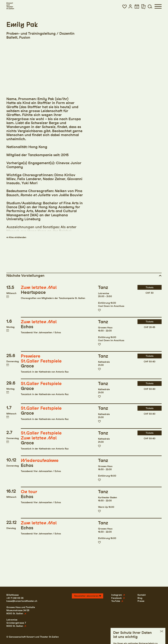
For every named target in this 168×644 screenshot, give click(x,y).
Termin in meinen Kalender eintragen (8, 297)
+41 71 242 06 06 (15, 598)
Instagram (117, 595)
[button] (125, 6)
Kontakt (142, 595)
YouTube (116, 601)
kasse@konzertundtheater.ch (22, 601)
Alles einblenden (17, 237)
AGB (148, 637)
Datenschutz (137, 637)
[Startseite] (10, 6)
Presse (141, 601)
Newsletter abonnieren (86, 596)
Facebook (116, 598)
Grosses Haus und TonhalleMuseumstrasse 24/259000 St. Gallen (21, 610)
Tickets (150, 287)
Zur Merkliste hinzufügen (99, 310)
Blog (140, 598)
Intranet (157, 637)
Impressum (123, 637)
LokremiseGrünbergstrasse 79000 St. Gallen (16, 623)
